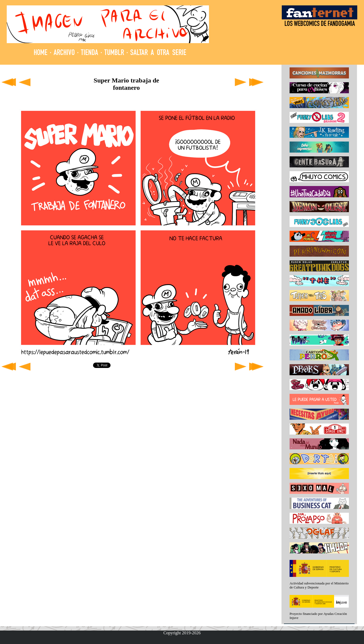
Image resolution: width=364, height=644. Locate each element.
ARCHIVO (64, 53)
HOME (41, 53)
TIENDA (90, 53)
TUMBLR (114, 53)
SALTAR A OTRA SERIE (158, 53)
